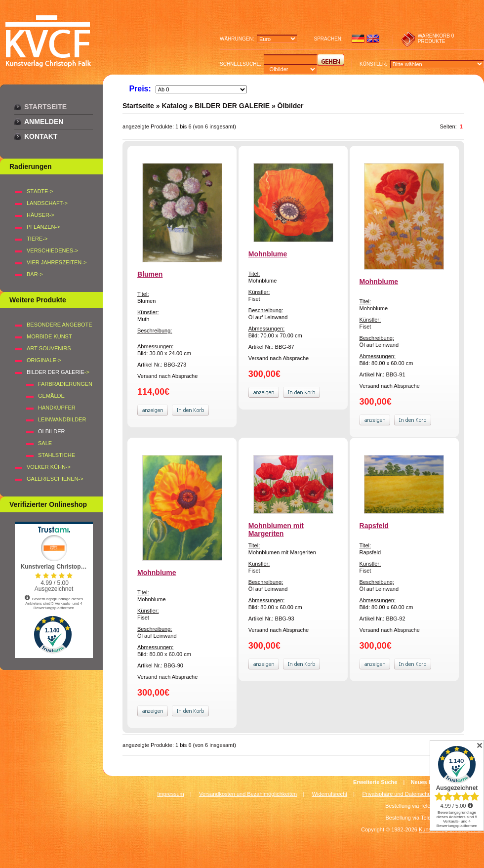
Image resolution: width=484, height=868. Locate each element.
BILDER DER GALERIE (232, 106)
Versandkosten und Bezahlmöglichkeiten (248, 794)
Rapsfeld (374, 526)
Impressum (170, 794)
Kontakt (41, 136)
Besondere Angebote (60, 325)
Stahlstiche (57, 455)
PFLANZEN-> (43, 227)
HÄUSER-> (40, 215)
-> (58, 372)
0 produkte (436, 39)
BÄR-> (35, 274)
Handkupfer (57, 408)
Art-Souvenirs (49, 348)
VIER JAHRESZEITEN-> (57, 262)
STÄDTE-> (40, 191)
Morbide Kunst (49, 336)
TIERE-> (37, 239)
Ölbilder (291, 106)
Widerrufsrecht (330, 794)
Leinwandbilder (62, 419)
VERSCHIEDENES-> (52, 250)
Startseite (45, 107)
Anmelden (44, 122)
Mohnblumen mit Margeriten (276, 530)
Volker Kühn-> (49, 467)
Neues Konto (428, 782)
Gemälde (51, 396)
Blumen (150, 274)
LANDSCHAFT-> (47, 203)
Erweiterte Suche (375, 782)
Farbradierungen (65, 384)
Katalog (174, 106)
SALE (45, 443)
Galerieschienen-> (55, 479)
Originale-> (44, 360)
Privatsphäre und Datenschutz (399, 794)
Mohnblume (268, 254)
